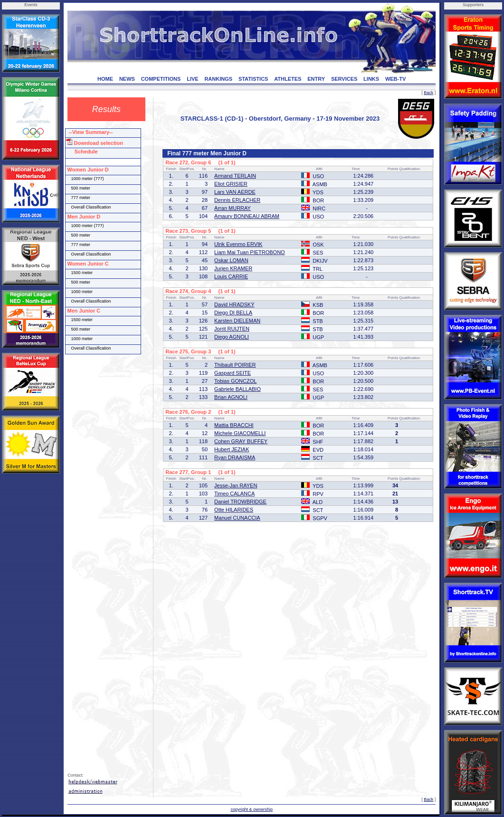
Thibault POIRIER (235, 365)
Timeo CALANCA (234, 494)
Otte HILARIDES (234, 510)
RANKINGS (218, 79)
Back (428, 93)
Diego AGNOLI (232, 337)
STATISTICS (253, 79)
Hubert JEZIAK (232, 449)
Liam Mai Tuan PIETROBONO (250, 252)
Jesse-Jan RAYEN (236, 485)
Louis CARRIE (231, 276)
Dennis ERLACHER (237, 200)
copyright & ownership (252, 809)
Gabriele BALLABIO (238, 389)
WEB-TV (395, 79)
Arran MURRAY (233, 208)
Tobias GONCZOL (235, 381)
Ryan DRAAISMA (235, 457)
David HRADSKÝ (234, 304)
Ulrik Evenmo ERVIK (238, 244)
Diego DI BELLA (233, 313)
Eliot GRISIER (231, 184)
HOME (105, 79)
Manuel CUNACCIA (237, 518)
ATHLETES (288, 79)
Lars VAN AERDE (235, 192)
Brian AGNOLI (231, 397)
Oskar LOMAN (231, 260)
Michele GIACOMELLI (240, 433)
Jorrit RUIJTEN (232, 329)
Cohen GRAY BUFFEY (241, 441)
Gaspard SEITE (233, 373)
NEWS (127, 79)
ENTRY (316, 79)
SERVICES (344, 79)
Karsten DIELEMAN (237, 321)
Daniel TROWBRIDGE (240, 502)
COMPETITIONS (161, 79)
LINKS (371, 79)
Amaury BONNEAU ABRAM (247, 216)
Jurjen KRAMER (233, 268)
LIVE (192, 79)
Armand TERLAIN (235, 176)
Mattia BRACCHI (234, 425)
